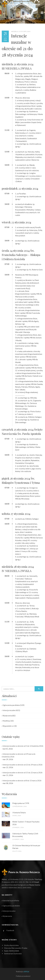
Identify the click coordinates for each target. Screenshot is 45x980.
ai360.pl (26, 972)
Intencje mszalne (9, 710)
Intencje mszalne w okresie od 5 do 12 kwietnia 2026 (22, 746)
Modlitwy (6, 721)
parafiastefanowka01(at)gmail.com (15, 885)
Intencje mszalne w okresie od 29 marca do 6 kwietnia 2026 (19, 755)
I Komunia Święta (19, 813)
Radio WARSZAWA (12, 951)
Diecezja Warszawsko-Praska (16, 948)
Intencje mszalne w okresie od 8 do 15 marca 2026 (22, 781)
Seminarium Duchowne (13, 954)
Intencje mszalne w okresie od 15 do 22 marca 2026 (22, 773)
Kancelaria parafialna (10, 900)
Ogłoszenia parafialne (11, 705)
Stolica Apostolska (11, 945)
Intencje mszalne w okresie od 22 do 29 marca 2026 (22, 765)
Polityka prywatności (23, 976)
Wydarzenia (7, 716)
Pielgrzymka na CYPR (21, 803)
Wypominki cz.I (8, 726)
